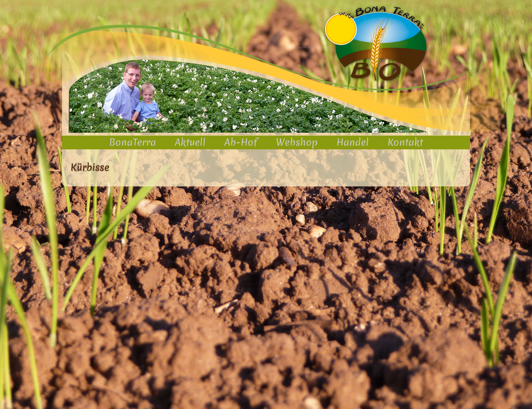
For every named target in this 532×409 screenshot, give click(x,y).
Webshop (297, 142)
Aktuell (190, 142)
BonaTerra (133, 142)
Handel (353, 142)
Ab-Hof (241, 142)
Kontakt (405, 142)
